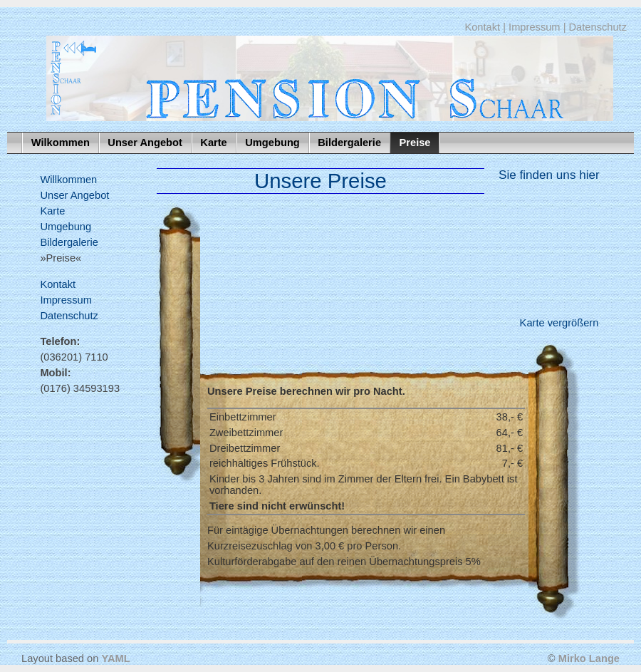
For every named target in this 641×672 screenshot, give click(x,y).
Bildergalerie (349, 143)
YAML (115, 658)
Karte (213, 143)
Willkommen (68, 180)
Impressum (534, 27)
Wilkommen (61, 143)
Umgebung (272, 143)
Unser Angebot (145, 143)
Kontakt (482, 27)
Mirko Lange (589, 658)
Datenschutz (598, 27)
